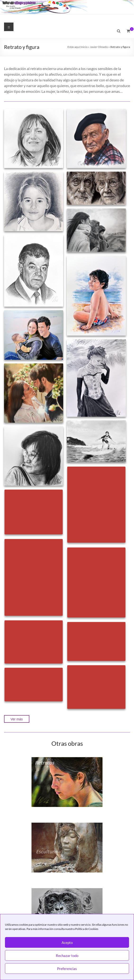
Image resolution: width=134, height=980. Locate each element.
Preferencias (67, 969)
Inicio (84, 47)
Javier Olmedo (99, 47)
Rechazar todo (67, 956)
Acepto (67, 942)
